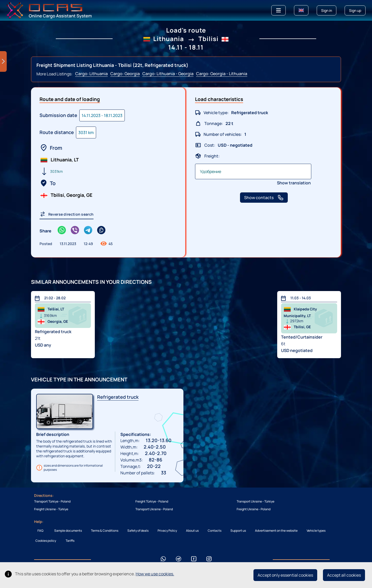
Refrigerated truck (118, 397)
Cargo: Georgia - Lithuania (222, 74)
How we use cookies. (155, 574)
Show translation (294, 183)
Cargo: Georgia (125, 74)
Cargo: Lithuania (91, 74)
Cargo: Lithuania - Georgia (168, 74)
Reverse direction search (67, 214)
